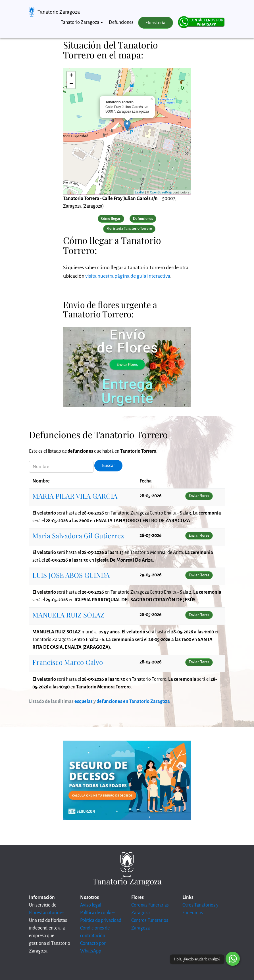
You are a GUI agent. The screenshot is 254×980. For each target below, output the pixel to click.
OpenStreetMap (161, 192)
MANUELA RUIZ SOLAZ (68, 615)
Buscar (109, 465)
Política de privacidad (101, 920)
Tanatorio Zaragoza (59, 12)
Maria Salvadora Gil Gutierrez (78, 536)
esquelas (84, 701)
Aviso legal (91, 905)
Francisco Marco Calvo (68, 662)
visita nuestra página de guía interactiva (128, 276)
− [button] (71, 84)
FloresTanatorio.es (47, 913)
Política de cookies (98, 913)
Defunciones (121, 22)
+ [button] (71, 76)
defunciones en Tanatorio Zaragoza (133, 701)
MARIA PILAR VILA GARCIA (75, 496)
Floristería (155, 23)
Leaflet (140, 192)
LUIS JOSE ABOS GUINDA (71, 575)
